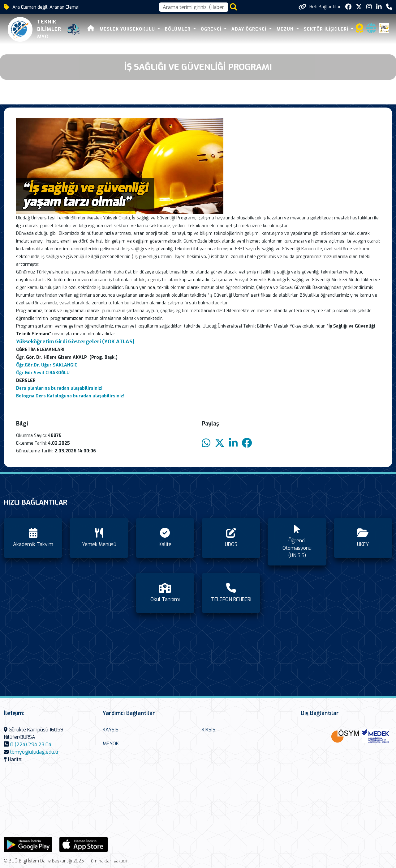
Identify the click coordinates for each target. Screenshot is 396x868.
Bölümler (179, 29)
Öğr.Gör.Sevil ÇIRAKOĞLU (43, 373)
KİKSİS (209, 730)
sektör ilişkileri (327, 29)
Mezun (286, 29)
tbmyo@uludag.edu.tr (34, 752)
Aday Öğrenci (250, 29)
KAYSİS (111, 730)
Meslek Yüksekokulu (128, 29)
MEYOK (111, 744)
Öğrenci (212, 29)
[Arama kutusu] (194, 7)
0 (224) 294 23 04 (31, 745)
